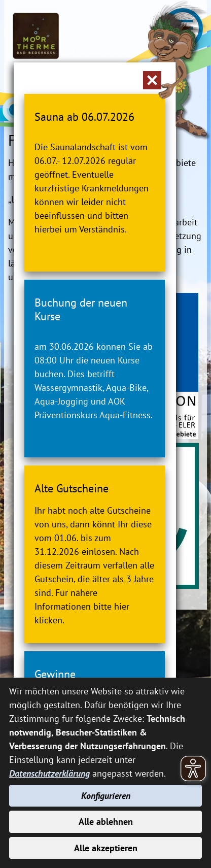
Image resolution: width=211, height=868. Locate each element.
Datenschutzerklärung (49, 773)
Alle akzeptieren (106, 848)
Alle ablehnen (106, 822)
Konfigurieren (106, 796)
